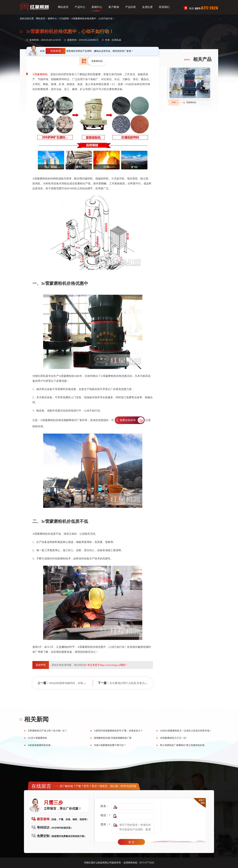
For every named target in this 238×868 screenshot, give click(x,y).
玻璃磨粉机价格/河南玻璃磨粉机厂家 (113, 738)
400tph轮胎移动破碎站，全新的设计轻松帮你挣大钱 (79, 683)
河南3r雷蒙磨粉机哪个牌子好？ (110, 745)
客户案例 (114, 7)
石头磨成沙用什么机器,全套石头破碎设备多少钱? (138, 683)
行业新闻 (64, 19)
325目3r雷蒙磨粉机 (37, 738)
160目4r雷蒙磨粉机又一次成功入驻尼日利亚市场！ (186, 731)
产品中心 (80, 7)
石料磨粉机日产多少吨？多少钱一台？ (47, 731)
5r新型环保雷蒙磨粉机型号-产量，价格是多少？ (118, 731)
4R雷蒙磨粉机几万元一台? (173, 738)
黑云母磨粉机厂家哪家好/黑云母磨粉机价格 (182, 745)
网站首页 (63, 7)
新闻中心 (97, 7)
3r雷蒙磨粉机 (40, 74)
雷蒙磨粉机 (191, 102)
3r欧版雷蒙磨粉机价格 (39, 745)
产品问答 (131, 7)
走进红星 (147, 7)
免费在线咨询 (128, 420)
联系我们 (164, 7)
